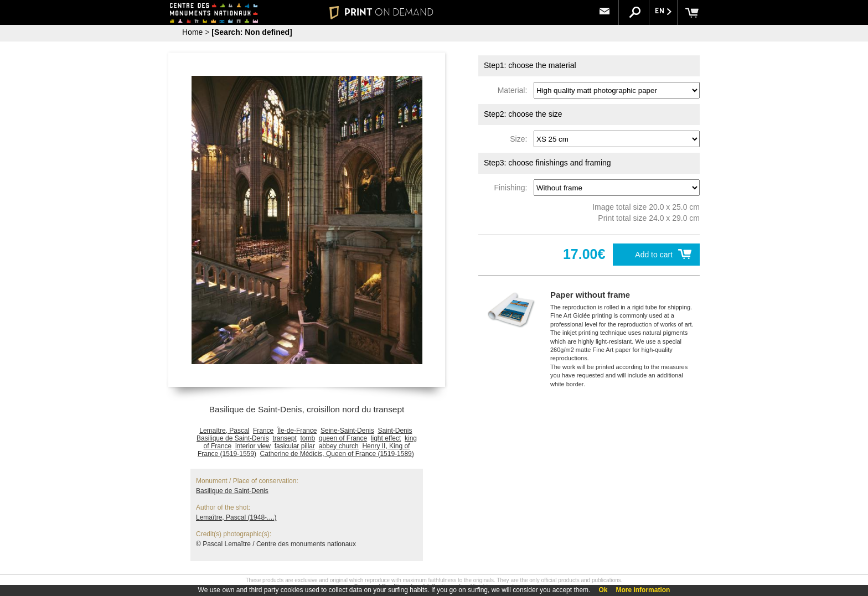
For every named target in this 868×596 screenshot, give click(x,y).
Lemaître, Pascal (224, 431)
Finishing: (513, 188)
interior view (253, 446)
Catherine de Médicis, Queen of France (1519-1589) (337, 454)
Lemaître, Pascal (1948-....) (236, 517)
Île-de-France (297, 431)
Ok (603, 590)
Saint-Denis (395, 431)
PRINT (381, 12)
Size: (521, 139)
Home (192, 32)
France (263, 431)
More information (643, 590)
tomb (308, 438)
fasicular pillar (295, 446)
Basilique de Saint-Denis (233, 438)
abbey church (339, 446)
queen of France (343, 438)
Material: (515, 90)
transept (284, 438)
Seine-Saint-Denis (347, 431)
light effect (386, 438)
